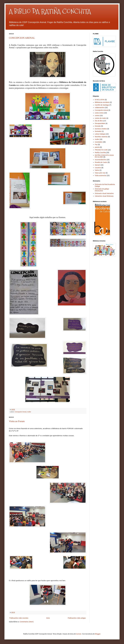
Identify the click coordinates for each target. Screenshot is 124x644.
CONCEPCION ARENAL (22, 38)
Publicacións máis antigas (77, 618)
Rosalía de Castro (101, 162)
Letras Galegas (100, 134)
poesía (97, 147)
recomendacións (101, 160)
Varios (97, 170)
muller (29, 412)
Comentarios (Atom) (26, 622)
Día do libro (99, 121)
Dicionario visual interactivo (104, 193)
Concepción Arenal (21, 412)
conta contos (99, 113)
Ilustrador (98, 131)
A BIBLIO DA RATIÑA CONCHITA (50, 11)
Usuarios (98, 168)
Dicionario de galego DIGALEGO (102, 190)
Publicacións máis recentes (19, 618)
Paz (96, 145)
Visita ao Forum (17, 421)
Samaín (98, 165)
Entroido (98, 126)
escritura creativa (101, 129)
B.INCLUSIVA (100, 100)
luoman (79, 634)
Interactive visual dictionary (104, 196)
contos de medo (100, 118)
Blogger (98, 634)
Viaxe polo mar (100, 173)
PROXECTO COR (101, 150)
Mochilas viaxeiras (101, 137)
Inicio (48, 618)
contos (97, 116)
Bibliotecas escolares (102, 102)
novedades (99, 142)
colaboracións (100, 108)
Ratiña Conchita (100, 153)
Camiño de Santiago (102, 105)
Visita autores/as (101, 175)
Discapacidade (100, 123)
